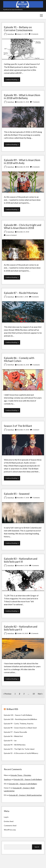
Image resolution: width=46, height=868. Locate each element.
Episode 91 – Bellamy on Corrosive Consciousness (18, 29)
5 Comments (36, 365)
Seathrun (7, 779)
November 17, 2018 (23, 498)
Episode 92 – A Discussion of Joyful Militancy (21, 753)
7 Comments (36, 102)
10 (34, 694)
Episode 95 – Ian (10, 741)
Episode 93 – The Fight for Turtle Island (19, 749)
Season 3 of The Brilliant (18, 426)
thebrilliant (11, 34)
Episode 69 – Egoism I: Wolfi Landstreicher (26, 795)
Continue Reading (13, 80)
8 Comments (35, 297)
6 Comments (36, 167)
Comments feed (10, 826)
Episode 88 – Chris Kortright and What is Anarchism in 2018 (23, 226)
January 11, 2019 (22, 34)
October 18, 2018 (22, 633)
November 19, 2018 (23, 430)
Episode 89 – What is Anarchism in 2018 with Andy (22, 161)
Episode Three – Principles (21, 775)
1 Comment (36, 430)
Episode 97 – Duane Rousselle (15, 732)
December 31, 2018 (23, 102)
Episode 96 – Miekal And (13, 736)
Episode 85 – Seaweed (17, 494)
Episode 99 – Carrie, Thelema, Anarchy (19, 724)
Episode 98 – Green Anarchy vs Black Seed (20, 728)
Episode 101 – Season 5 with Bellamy (18, 715)
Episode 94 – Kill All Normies (15, 745)
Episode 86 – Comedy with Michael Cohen (19, 359)
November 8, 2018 (23, 565)
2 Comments (35, 633)
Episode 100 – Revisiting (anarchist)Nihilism (20, 719)
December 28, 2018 (23, 167)
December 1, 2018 (23, 297)
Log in (6, 817)
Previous (8, 694)
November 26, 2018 (23, 365)
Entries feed (9, 821)
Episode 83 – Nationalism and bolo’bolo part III (21, 560)
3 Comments (35, 34)
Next (40, 694)
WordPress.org (10, 830)
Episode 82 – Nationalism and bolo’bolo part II (21, 628)
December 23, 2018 (23, 232)
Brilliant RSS (12, 709)
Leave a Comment (11, 235)
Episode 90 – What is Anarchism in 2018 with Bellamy (22, 96)
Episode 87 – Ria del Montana (21, 293)
